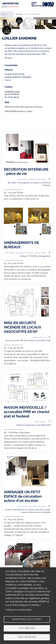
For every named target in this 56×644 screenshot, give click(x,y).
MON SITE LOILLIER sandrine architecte (23, 107)
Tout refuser (27, 628)
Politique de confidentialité (18, 610)
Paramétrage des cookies (27, 619)
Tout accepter (27, 637)
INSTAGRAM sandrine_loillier (18, 111)
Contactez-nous (12, 91)
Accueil (19, 14)
